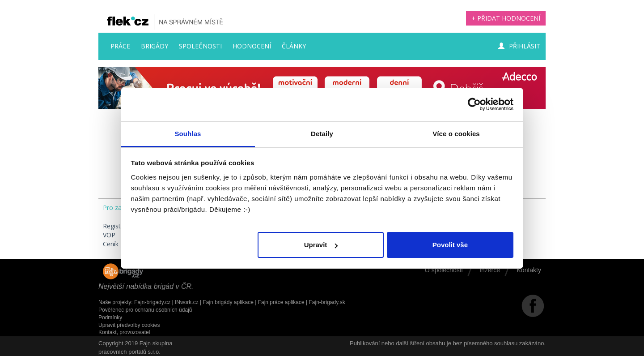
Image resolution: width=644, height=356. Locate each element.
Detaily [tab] (322, 134)
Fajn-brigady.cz (152, 302)
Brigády (155, 46)
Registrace (118, 226)
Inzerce (490, 270)
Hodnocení (252, 46)
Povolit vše (450, 245)
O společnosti (444, 270)
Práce (120, 46)
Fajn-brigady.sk (327, 302)
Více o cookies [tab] (456, 134)
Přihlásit (519, 46)
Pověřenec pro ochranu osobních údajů (145, 310)
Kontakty (529, 270)
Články (294, 46)
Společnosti (200, 46)
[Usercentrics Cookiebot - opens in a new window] (474, 104)
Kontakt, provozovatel (124, 332)
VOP (109, 235)
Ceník (111, 244)
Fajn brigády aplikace (228, 302)
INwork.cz (187, 302)
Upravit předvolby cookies (129, 325)
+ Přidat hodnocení (506, 18)
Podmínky (110, 317)
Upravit (321, 245)
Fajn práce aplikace (281, 302)
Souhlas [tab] (188, 134)
